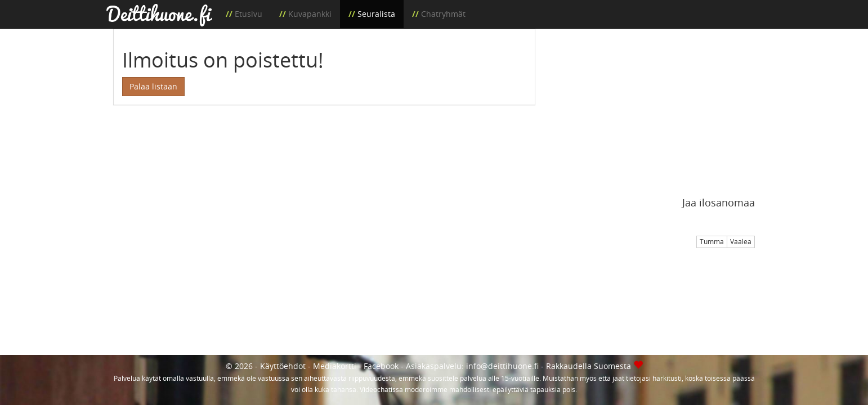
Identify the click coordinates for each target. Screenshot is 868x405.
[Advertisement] (654, 107)
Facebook (381, 366)
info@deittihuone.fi (502, 366)
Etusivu (249, 14)
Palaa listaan (153, 86)
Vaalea (741, 242)
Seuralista (376, 14)
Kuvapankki (310, 14)
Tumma (712, 242)
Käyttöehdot (283, 366)
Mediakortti (335, 366)
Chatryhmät (443, 14)
